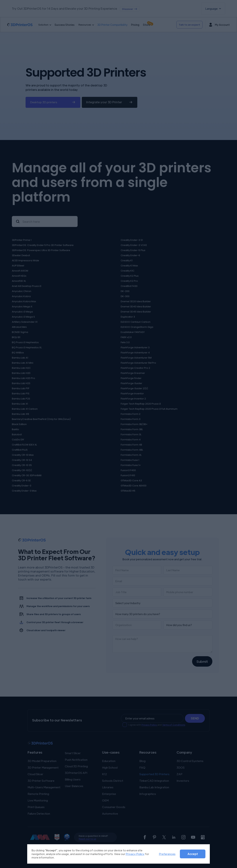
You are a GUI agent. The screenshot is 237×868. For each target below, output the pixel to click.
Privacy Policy (135, 854)
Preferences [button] (167, 854)
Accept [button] (193, 854)
